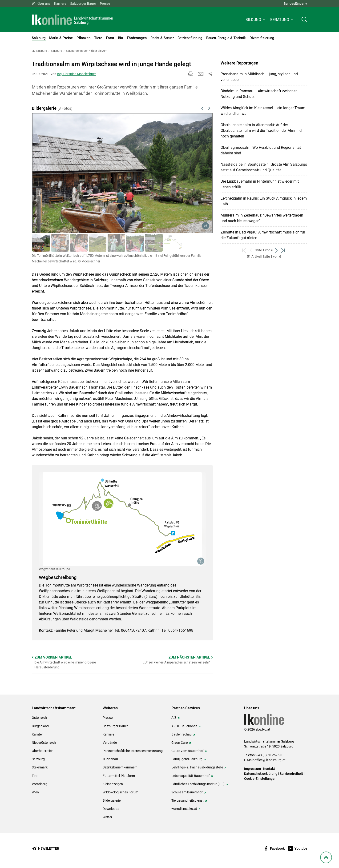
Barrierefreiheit (291, 774)
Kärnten (38, 734)
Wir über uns (41, 4)
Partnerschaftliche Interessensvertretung (133, 751)
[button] (256, 20)
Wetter (107, 817)
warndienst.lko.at (184, 809)
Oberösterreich (43, 751)
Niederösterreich (44, 743)
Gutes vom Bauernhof (187, 751)
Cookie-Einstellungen (260, 779)
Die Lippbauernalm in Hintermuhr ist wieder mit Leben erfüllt (260, 184)
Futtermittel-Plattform (119, 776)
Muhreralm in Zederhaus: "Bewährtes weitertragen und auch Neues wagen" (262, 218)
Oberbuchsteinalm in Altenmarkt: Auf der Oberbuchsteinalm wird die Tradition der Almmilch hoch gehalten (262, 131)
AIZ (174, 718)
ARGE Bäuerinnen (184, 726)
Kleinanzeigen (113, 784)
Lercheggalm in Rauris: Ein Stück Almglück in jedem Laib (264, 201)
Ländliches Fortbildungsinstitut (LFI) (198, 784)
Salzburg (38, 759)
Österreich (39, 718)
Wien (35, 792)
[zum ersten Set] (244, 250)
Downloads (111, 809)
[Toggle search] (304, 20)
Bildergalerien (113, 800)
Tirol (35, 776)
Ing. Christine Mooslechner (76, 74)
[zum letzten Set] (283, 250)
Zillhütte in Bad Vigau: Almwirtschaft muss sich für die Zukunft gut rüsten (263, 235)
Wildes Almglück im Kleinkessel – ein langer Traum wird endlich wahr (263, 111)
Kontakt (269, 769)
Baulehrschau (182, 734)
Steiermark (40, 767)
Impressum (252, 769)
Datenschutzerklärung (261, 774)
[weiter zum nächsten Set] (276, 250)
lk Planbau (110, 759)
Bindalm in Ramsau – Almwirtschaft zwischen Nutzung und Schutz (259, 94)
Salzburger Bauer (83, 4)
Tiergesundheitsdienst (188, 800)
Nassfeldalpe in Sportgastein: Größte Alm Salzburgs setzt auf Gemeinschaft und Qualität (264, 167)
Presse (105, 4)
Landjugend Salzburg (187, 759)
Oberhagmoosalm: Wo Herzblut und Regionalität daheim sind (261, 150)
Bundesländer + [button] (295, 4)
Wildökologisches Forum (120, 792)
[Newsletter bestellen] (45, 849)
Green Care (180, 743)
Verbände (110, 743)
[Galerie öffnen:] (122, 519)
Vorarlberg (40, 784)
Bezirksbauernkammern (120, 767)
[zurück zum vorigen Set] (251, 250)
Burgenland (40, 726)
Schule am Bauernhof (187, 792)
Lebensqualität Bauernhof (190, 776)
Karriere (60, 4)
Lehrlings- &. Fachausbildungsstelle (197, 767)
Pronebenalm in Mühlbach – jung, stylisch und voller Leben (259, 77)
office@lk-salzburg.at (270, 760)
